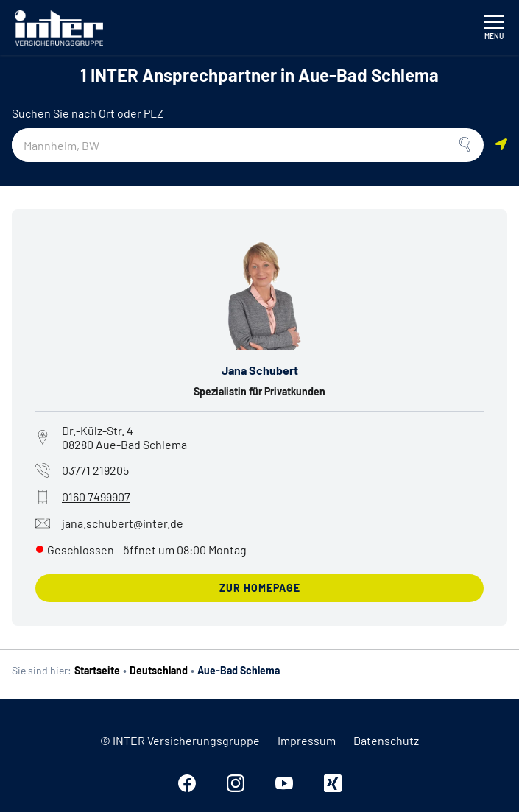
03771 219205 (95, 470)
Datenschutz (386, 740)
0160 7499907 (96, 497)
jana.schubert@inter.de (109, 523)
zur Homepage (260, 588)
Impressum (307, 740)
